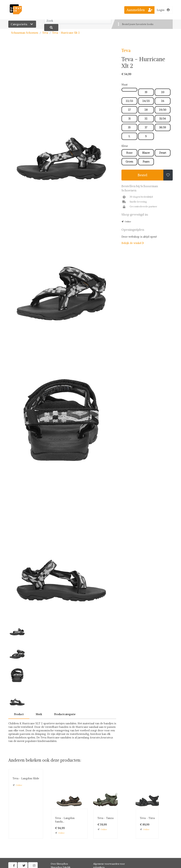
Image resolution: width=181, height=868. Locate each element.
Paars (146, 162)
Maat (125, 85)
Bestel (142, 175)
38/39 (163, 127)
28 (146, 110)
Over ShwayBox (59, 864)
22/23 (129, 101)
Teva (45, 33)
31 (129, 119)
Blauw (146, 153)
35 (129, 127)
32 (146, 119)
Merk (39, 714)
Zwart (163, 153)
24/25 (146, 101)
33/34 (163, 119)
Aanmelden (139, 10)
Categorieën (22, 24)
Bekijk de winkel (133, 243)
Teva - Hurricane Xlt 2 (66, 33)
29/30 (163, 110)
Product (19, 714)
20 (163, 92)
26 (163, 101)
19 (146, 92)
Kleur (125, 146)
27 (129, 110)
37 (146, 127)
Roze (129, 153)
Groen (129, 162)
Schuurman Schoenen (25, 33)
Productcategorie (65, 714)
